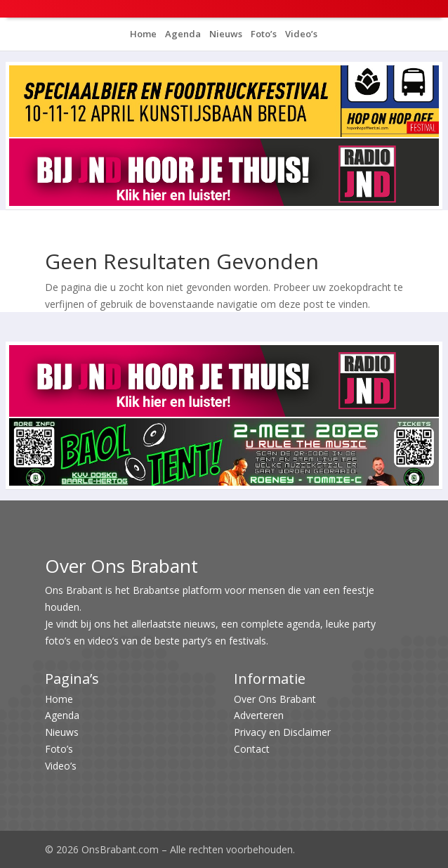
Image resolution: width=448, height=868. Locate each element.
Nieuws (225, 34)
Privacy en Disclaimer (282, 732)
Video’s (300, 34)
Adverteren (259, 715)
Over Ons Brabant (275, 699)
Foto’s (263, 34)
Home (143, 34)
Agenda (182, 34)
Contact (252, 749)
